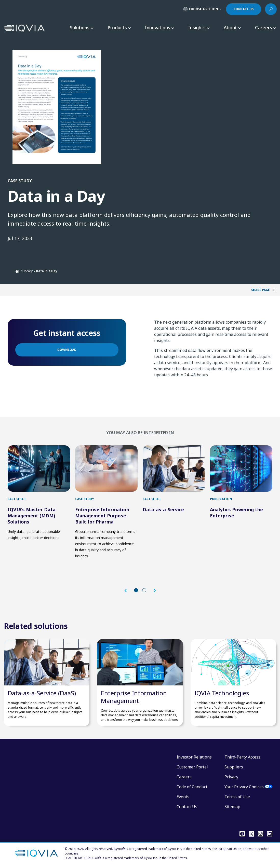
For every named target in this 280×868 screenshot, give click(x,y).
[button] (128, 591)
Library (28, 271)
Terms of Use (237, 797)
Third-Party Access (242, 757)
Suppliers (234, 767)
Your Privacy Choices (244, 787)
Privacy (231, 777)
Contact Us (187, 807)
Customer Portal (192, 767)
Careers (184, 777)
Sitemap (232, 807)
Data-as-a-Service (163, 509)
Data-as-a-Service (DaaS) (42, 693)
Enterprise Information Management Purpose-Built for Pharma (102, 516)
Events (183, 797)
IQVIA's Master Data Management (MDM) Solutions (32, 516)
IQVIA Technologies (222, 693)
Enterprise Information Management (134, 697)
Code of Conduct (192, 787)
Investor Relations (194, 757)
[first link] (39, 469)
